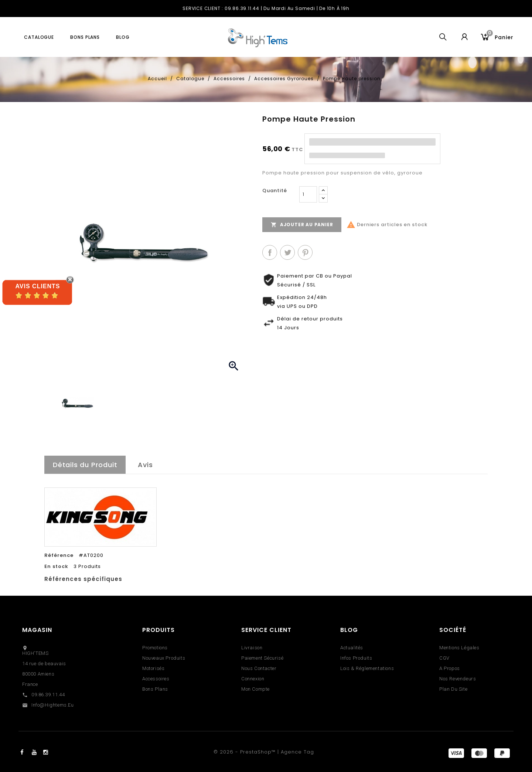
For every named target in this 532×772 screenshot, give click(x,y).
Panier (500, 36)
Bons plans (85, 37)
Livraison (252, 648)
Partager (270, 252)
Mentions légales (459, 648)
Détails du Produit (85, 465)
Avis (145, 465)
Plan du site (453, 689)
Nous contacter (259, 668)
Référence (59, 555)
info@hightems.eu (53, 705)
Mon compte (255, 689)
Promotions (155, 648)
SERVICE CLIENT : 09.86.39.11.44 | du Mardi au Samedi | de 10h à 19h (266, 8)
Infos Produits (356, 658)
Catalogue (39, 37)
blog (123, 37)
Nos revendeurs (458, 679)
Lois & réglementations (367, 668)
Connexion (253, 679)
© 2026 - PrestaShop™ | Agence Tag (264, 752)
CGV (444, 658)
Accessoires (156, 679)
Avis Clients (37, 286)
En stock (56, 567)
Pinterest (305, 252)
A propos (450, 668)
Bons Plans (155, 689)
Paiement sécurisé (262, 658)
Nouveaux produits (164, 658)
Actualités (352, 648)
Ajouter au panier (302, 225)
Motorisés (153, 668)
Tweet (287, 252)
